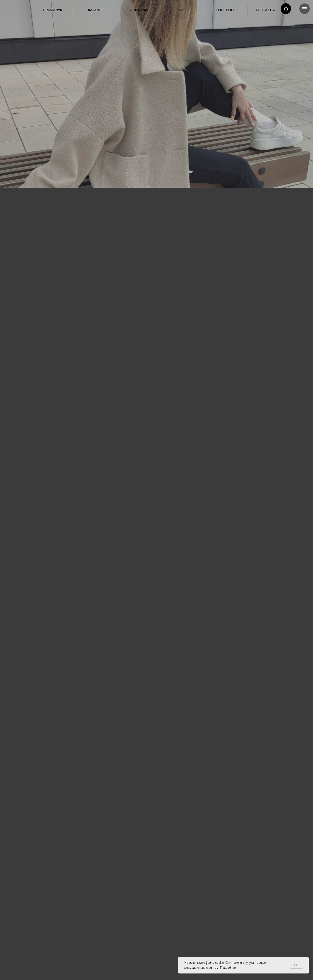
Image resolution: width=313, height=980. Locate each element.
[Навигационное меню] (305, 9)
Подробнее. (228, 968)
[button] (286, 9)
